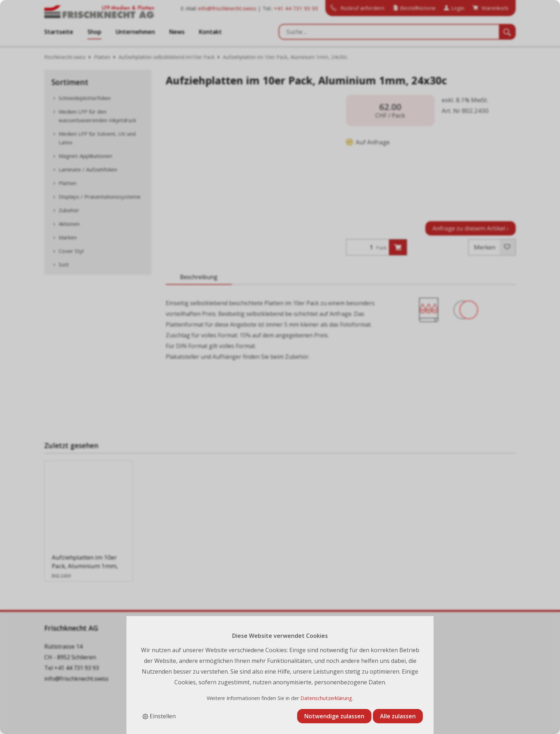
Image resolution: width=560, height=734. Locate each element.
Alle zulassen (398, 716)
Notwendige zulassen (334, 716)
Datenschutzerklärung (326, 698)
